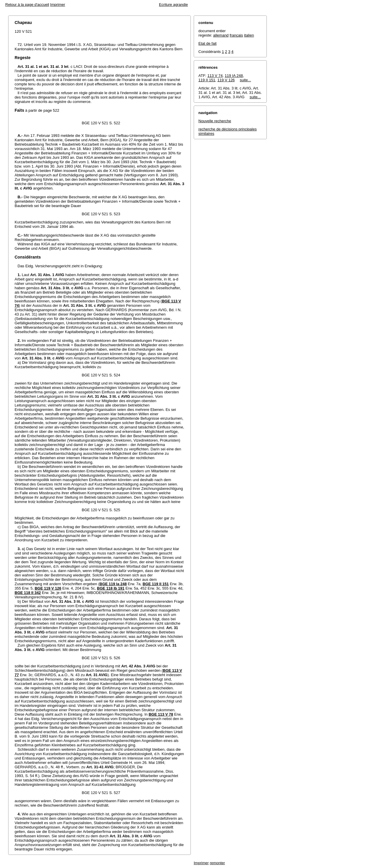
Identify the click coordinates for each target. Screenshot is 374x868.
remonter (217, 863)
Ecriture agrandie (173, 5)
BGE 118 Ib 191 (111, 588)
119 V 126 (226, 80)
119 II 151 (207, 80)
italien (249, 35)
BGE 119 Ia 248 (113, 584)
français (236, 35)
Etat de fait (207, 43)
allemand (221, 35)
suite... (245, 80)
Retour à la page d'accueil (27, 5)
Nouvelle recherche (215, 121)
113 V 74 (215, 76)
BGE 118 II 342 (28, 593)
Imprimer (58, 5)
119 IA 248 (234, 76)
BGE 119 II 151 (156, 584)
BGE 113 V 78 (161, 714)
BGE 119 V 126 (48, 588)
